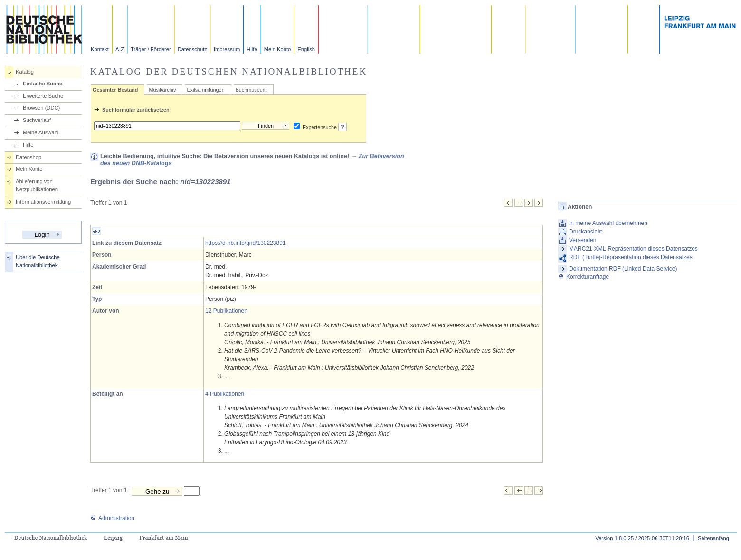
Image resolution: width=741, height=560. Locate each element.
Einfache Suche (43, 84)
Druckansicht (585, 232)
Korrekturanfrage (584, 277)
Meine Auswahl (41, 132)
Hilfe (252, 49)
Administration (112, 518)
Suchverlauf (37, 120)
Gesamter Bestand (115, 90)
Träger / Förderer (151, 49)
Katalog (25, 72)
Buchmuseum (251, 90)
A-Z (120, 49)
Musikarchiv (162, 90)
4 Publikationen (225, 394)
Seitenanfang (713, 538)
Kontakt (100, 49)
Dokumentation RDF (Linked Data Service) (623, 269)
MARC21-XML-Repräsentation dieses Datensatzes (633, 249)
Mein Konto (278, 49)
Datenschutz (192, 49)
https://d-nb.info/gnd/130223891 (245, 243)
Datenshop (28, 157)
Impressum (227, 49)
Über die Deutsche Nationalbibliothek (38, 261)
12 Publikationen (226, 311)
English (306, 49)
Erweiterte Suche (43, 96)
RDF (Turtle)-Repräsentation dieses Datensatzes (631, 257)
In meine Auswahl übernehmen (608, 223)
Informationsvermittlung (43, 202)
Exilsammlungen (205, 90)
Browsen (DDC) (41, 108)
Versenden (583, 240)
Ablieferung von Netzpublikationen (37, 185)
